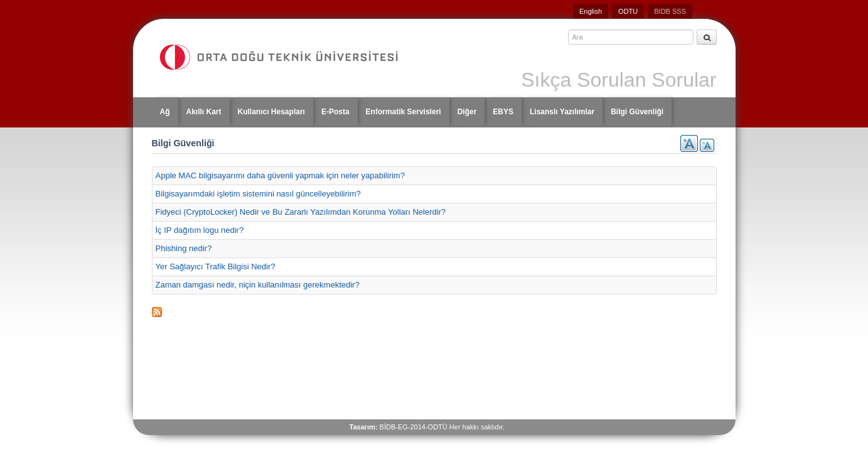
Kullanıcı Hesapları (271, 112)
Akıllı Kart (204, 112)
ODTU (628, 11)
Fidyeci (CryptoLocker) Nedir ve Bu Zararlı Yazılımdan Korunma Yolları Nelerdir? (301, 212)
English (591, 11)
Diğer (467, 112)
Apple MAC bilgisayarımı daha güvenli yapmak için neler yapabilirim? (280, 175)
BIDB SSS (670, 11)
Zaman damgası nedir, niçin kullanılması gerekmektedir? (258, 285)
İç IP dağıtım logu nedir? (200, 230)
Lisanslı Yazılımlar (562, 112)
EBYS (503, 112)
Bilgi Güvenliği (637, 112)
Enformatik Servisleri (404, 112)
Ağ (165, 112)
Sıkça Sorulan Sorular (619, 80)
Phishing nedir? (184, 248)
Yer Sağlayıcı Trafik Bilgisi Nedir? (216, 266)
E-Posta (335, 112)
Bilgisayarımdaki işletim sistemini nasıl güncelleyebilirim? (258, 194)
